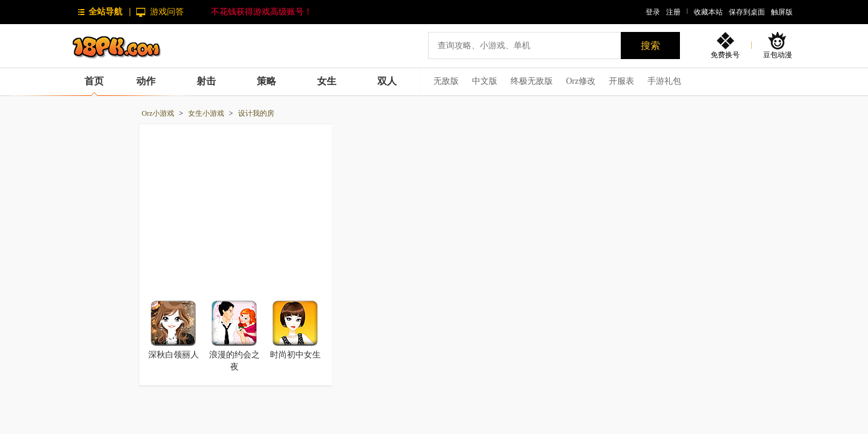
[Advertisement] (236, 206)
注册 (673, 12)
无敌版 (446, 81)
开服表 (621, 81)
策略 (266, 81)
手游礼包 (664, 81)
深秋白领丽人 (174, 355)
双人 (387, 81)
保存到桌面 (747, 12)
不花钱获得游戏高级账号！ (262, 12)
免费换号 (725, 55)
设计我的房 (256, 113)
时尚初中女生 (295, 355)
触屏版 (782, 12)
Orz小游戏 (158, 113)
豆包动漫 (778, 55)
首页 (94, 81)
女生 (327, 81)
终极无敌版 (532, 81)
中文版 (485, 81)
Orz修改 (581, 81)
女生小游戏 (206, 113)
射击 (206, 81)
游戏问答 (167, 12)
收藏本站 (708, 12)
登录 (653, 12)
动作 (146, 81)
